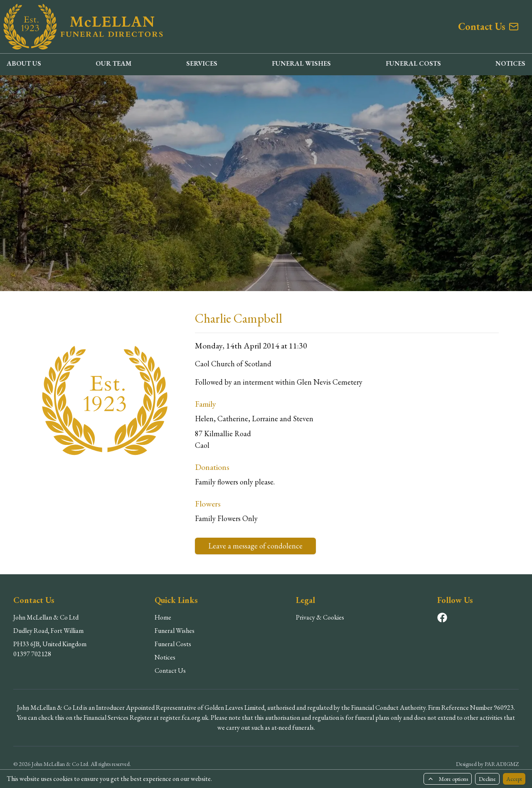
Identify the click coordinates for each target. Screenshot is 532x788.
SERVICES (202, 63)
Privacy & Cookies (320, 617)
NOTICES (510, 63)
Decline (487, 779)
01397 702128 (32, 654)
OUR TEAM (113, 63)
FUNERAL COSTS (413, 63)
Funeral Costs (173, 644)
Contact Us (170, 671)
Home (163, 617)
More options (448, 779)
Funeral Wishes (175, 631)
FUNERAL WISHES (301, 63)
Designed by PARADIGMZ (487, 764)
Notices (165, 657)
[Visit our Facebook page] (442, 618)
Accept (514, 779)
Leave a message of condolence (255, 546)
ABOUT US (24, 63)
